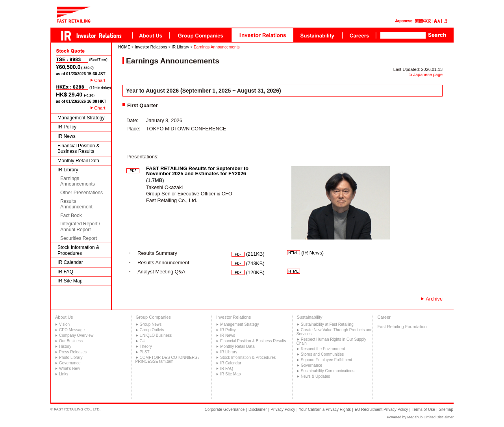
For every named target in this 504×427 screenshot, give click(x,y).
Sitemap (446, 409)
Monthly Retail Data (78, 161)
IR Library (68, 170)
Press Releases (73, 352)
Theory (146, 346)
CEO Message (72, 330)
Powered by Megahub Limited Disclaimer (420, 417)
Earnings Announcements (78, 181)
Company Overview (76, 335)
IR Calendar (70, 262)
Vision (64, 324)
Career (384, 317)
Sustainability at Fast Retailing (327, 324)
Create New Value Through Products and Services (334, 332)
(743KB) (248, 263)
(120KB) (248, 272)
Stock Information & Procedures (78, 250)
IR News (67, 136)
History (65, 346)
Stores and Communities (322, 354)
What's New (69, 369)
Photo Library (71, 357)
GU (143, 341)
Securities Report (79, 238)
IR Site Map (70, 281)
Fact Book (71, 215)
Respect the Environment (323, 349)
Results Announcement (76, 204)
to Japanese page (426, 74)
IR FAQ (65, 272)
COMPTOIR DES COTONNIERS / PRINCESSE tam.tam (168, 359)
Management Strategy (81, 118)
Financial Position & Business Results (79, 149)
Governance (70, 363)
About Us (64, 317)
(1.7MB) (197, 174)
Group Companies (153, 317)
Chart (100, 80)
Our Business (71, 341)
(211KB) (248, 254)
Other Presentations (82, 193)
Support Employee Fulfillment (327, 360)
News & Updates (315, 376)
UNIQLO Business (156, 335)
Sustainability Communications (328, 371)
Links (64, 374)
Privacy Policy (283, 409)
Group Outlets (152, 330)
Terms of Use (423, 409)
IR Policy (67, 127)
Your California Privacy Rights (325, 409)
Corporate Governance (225, 409)
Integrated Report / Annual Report (80, 227)
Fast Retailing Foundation (402, 327)
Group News (151, 324)
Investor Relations (151, 47)
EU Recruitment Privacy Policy (382, 409)
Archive (434, 299)
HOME (124, 47)
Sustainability (310, 317)
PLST (145, 352)
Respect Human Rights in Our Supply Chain (331, 341)
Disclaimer (258, 409)
